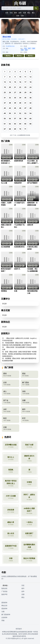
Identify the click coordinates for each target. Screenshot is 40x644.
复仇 (26, 48)
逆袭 (24, 13)
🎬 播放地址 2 (19, 56)
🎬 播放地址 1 (8, 56)
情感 (22, 50)
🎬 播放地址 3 (30, 56)
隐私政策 (4, 588)
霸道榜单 (4, 609)
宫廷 (11, 13)
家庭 (26, 50)
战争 (20, 13)
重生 (33, 13)
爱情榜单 (4, 603)
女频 (3, 611)
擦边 (29, 13)
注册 (22, 16)
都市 (16, 13)
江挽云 (13, 46)
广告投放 (4, 591)
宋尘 (7, 46)
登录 (18, 16)
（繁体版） (5, 585)
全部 (7, 13)
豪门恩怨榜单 (6, 614)
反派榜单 (4, 617)
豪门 (30, 48)
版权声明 (4, 594)
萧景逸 (10, 46)
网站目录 (4, 606)
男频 (3, 620)
